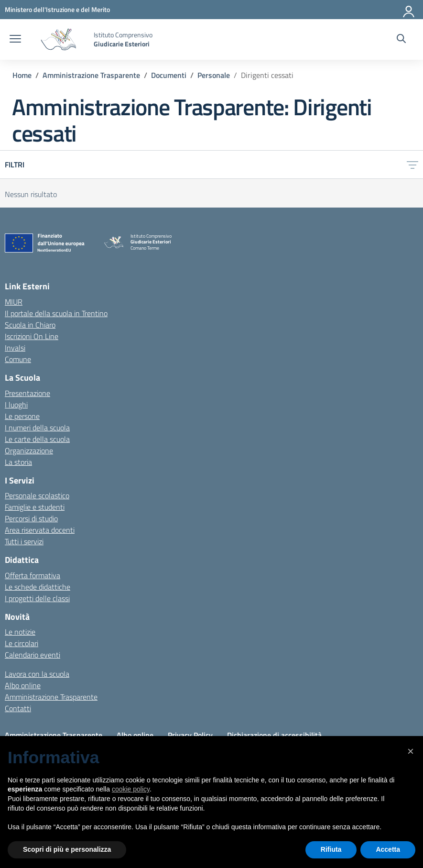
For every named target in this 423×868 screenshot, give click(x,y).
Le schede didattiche (38, 587)
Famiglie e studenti (35, 507)
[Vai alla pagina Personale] (214, 75)
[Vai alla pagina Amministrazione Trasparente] (91, 75)
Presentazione (27, 393)
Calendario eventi (33, 655)
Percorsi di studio (31, 518)
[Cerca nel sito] (401, 40)
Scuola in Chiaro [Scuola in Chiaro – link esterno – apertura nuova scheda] (30, 325)
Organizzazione (29, 450)
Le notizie (20, 632)
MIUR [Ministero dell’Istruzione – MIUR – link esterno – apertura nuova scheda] (14, 302)
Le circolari (22, 643)
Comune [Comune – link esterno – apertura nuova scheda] (18, 359)
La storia (18, 462)
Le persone (22, 416)
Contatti (18, 708)
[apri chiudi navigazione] (15, 40)
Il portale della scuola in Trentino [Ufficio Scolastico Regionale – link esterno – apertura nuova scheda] (56, 313)
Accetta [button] (388, 849)
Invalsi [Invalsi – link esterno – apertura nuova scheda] (15, 348)
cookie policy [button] (131, 789)
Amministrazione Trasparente (51, 697)
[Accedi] (409, 10)
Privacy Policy (190, 735)
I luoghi (16, 405)
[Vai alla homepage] (59, 39)
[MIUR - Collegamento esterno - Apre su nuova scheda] (57, 9)
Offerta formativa (33, 575)
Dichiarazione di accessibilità (274, 735)
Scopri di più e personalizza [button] (67, 849)
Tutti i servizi (24, 541)
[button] (411, 751)
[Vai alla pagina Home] (22, 75)
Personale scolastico (37, 495)
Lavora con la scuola (37, 674)
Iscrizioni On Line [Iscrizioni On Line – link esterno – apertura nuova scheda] (32, 336)
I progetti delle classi (37, 598)
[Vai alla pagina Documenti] (169, 75)
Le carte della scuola (37, 439)
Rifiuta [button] (331, 849)
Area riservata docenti (40, 530)
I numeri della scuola (37, 428)
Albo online (23, 685)
